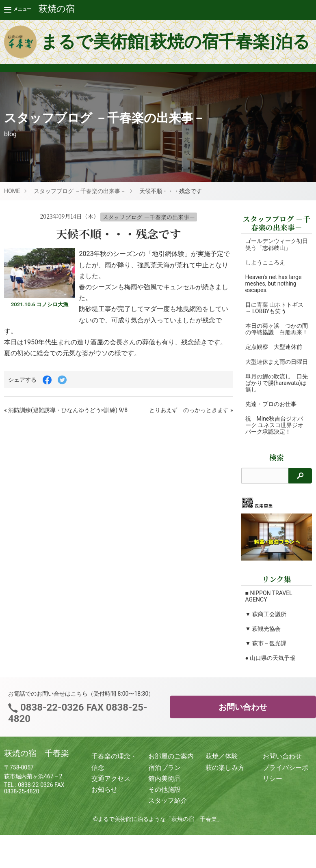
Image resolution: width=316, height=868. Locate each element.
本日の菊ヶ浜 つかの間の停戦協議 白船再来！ (274, 332)
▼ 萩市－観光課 (266, 656)
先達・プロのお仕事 (271, 417)
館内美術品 (164, 792)
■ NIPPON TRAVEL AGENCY (269, 609)
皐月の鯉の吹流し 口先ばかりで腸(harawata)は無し (274, 396)
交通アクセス (111, 792)
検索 (277, 470)
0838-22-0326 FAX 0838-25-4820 (78, 726)
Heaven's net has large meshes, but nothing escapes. (274, 284)
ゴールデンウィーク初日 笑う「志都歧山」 (277, 244)
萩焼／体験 (222, 770)
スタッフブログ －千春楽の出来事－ (80, 191)
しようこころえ (265, 262)
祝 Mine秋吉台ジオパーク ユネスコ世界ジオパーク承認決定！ (274, 438)
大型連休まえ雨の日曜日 (274, 372)
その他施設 (164, 802)
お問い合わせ (243, 720)
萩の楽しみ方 (225, 781)
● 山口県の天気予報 (271, 671)
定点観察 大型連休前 (274, 354)
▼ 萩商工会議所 (266, 627)
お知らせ (104, 802)
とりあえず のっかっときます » (191, 410)
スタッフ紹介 (168, 813)
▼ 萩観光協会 (263, 642)
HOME (12, 191)
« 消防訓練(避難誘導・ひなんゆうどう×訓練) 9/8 (66, 410)
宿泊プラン (164, 781)
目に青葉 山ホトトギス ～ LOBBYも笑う (274, 308)
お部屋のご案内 (171, 770)
